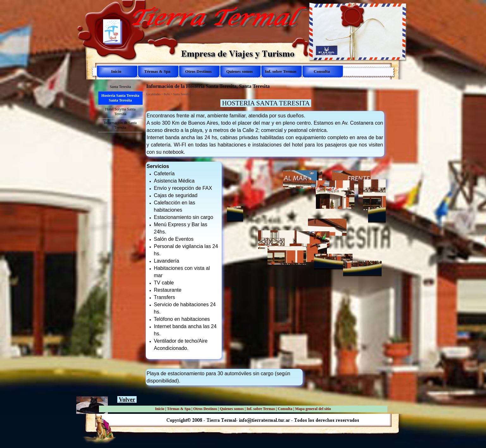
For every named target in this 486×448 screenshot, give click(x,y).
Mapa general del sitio (313, 409)
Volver (127, 399)
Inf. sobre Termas (261, 409)
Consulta (285, 409)
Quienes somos (232, 409)
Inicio (160, 409)
